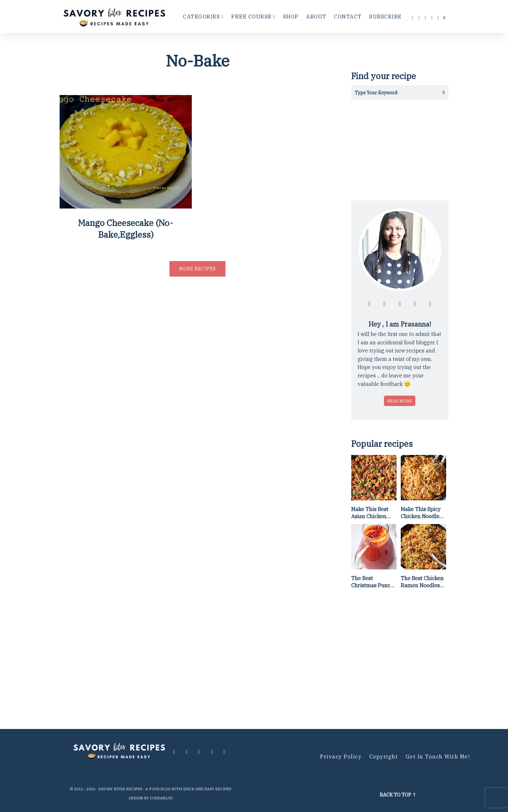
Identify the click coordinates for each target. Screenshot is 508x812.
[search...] (444, 18)
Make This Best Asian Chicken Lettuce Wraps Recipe (370, 513)
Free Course (252, 17)
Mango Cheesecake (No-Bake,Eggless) (126, 229)
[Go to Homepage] (115, 17)
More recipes (197, 269)
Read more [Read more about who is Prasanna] (400, 401)
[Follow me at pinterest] (432, 18)
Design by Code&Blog (151, 798)
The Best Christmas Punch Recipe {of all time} (372, 582)
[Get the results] (441, 93)
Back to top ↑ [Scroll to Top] (398, 795)
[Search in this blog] (393, 93)
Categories (202, 17)
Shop (291, 17)
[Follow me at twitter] (426, 18)
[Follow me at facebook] (413, 18)
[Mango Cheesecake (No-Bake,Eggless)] (126, 206)
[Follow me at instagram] (419, 18)
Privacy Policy (341, 757)
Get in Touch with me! (438, 757)
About (316, 17)
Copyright (384, 757)
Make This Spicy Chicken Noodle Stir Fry (421, 513)
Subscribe (386, 17)
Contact (348, 17)
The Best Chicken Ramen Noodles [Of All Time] (422, 582)
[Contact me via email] (438, 18)
